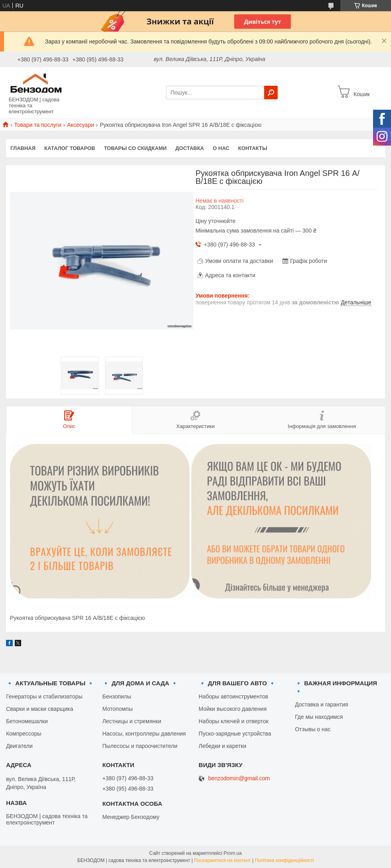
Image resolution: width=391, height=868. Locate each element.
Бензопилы (117, 696)
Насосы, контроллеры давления (144, 734)
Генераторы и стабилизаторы (44, 696)
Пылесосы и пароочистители (140, 746)
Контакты (253, 148)
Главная (23, 148)
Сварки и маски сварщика (39, 709)
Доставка (190, 148)
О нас (221, 148)
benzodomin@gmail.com (239, 778)
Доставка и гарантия (321, 704)
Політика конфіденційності (284, 860)
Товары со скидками (135, 148)
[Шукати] (271, 93)
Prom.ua (233, 853)
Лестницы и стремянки (132, 721)
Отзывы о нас (313, 729)
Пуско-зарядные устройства (235, 734)
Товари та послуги (38, 125)
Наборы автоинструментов (233, 696)
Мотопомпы (117, 709)
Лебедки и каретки (223, 746)
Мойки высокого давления (233, 709)
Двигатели (19, 746)
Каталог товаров (70, 148)
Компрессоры (24, 734)
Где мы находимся (319, 717)
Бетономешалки (27, 721)
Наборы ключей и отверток (234, 721)
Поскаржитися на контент (222, 860)
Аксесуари (81, 125)
